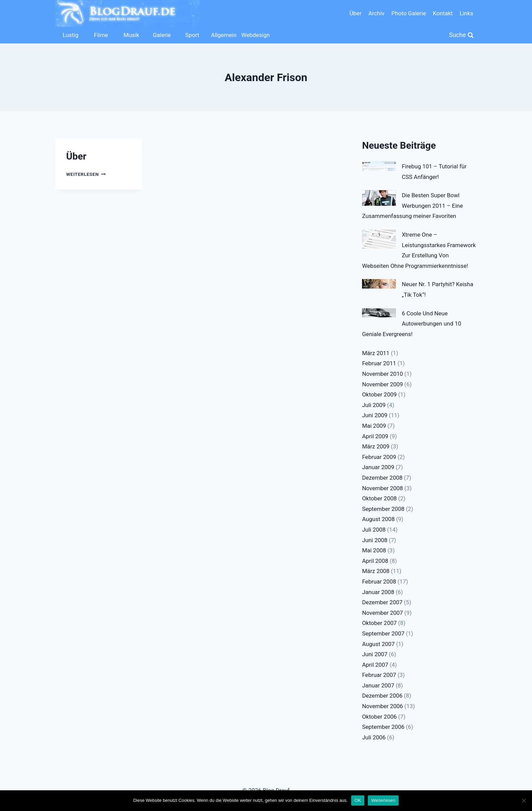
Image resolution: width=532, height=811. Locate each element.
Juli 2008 (374, 530)
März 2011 (376, 353)
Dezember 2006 (382, 696)
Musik (131, 35)
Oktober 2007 (379, 623)
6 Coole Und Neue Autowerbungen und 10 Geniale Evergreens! (412, 324)
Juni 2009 (375, 415)
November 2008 (383, 488)
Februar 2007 (379, 675)
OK (358, 800)
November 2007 (383, 613)
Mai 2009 (374, 426)
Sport (192, 35)
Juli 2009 (374, 405)
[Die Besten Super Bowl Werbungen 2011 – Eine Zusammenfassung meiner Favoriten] (379, 198)
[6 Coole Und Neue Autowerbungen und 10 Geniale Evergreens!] (379, 313)
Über (355, 13)
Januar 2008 (378, 592)
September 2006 (383, 727)
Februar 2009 (379, 457)
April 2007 (375, 665)
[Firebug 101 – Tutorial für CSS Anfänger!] (379, 166)
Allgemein (224, 35)
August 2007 (378, 644)
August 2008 (378, 519)
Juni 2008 (375, 540)
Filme (101, 35)
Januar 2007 (378, 685)
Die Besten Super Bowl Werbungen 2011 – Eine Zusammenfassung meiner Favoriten (412, 206)
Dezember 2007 (382, 602)
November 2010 (383, 374)
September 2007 (383, 633)
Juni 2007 (375, 654)
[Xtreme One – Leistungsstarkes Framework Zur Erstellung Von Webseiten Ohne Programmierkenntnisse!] (379, 239)
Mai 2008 (374, 550)
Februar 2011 (379, 363)
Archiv (376, 13)
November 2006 (383, 706)
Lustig (71, 35)
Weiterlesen (86, 174)
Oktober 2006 (379, 717)
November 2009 (383, 384)
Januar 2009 (378, 467)
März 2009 (376, 446)
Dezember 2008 (382, 478)
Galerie (162, 35)
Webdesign (255, 35)
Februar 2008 (379, 582)
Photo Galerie (408, 13)
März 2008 (376, 571)
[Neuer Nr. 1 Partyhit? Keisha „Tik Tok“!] (379, 284)
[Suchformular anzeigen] (462, 35)
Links (467, 13)
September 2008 (383, 509)
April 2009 (375, 436)
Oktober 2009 (379, 394)
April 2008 (375, 561)
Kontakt (443, 13)
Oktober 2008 (379, 498)
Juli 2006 (374, 737)
